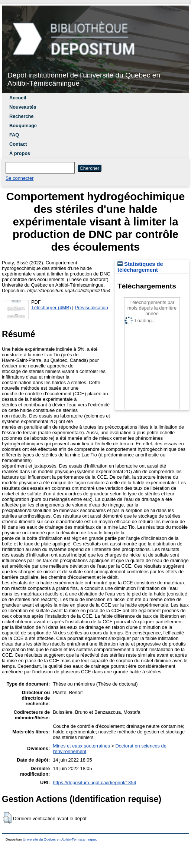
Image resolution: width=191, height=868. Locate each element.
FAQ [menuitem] (14, 135)
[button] (7, 818)
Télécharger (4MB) (51, 308)
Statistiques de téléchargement (140, 267)
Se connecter (20, 178)
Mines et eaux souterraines (81, 746)
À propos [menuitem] (20, 153)
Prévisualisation (91, 308)
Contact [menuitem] (18, 144)
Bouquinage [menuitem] (23, 126)
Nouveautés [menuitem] (23, 107)
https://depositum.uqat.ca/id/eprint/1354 (94, 783)
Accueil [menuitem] (18, 98)
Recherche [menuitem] (21, 116)
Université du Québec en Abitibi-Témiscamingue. (60, 839)
